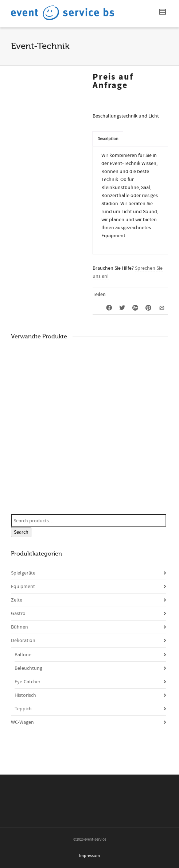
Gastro (18, 614)
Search (21, 532)
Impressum (89, 856)
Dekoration (23, 641)
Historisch (25, 695)
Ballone (23, 655)
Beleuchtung (28, 668)
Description (108, 139)
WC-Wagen (22, 722)
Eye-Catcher (28, 682)
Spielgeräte (23, 573)
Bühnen (20, 627)
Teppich (23, 709)
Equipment (23, 587)
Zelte (17, 600)
